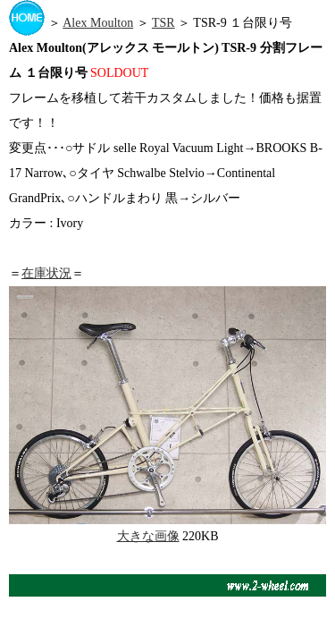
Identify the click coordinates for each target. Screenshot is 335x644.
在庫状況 (46, 273)
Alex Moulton (98, 23)
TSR (163, 23)
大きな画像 (148, 536)
